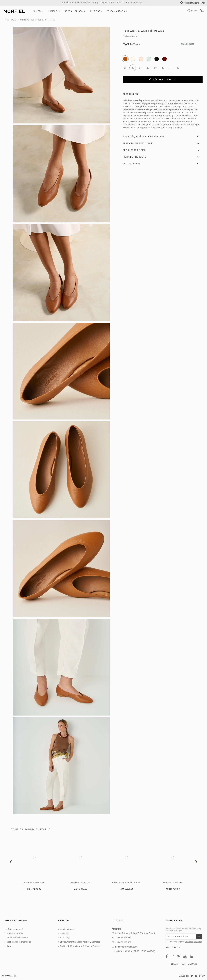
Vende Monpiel (67, 929)
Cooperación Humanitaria (19, 942)
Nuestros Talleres (15, 933)
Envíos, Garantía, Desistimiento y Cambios (80, 942)
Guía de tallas (188, 43)
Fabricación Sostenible (17, 938)
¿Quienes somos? (15, 929)
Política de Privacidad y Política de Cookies (80, 946)
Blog (9, 946)
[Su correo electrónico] (181, 937)
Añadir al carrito (163, 79)
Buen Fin (64, 933)
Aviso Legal (65, 938)
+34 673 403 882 (123, 942)
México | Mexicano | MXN (193, 3)
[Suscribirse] (199, 937)
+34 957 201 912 (123, 938)
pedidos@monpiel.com (126, 947)
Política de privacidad (193, 942)
